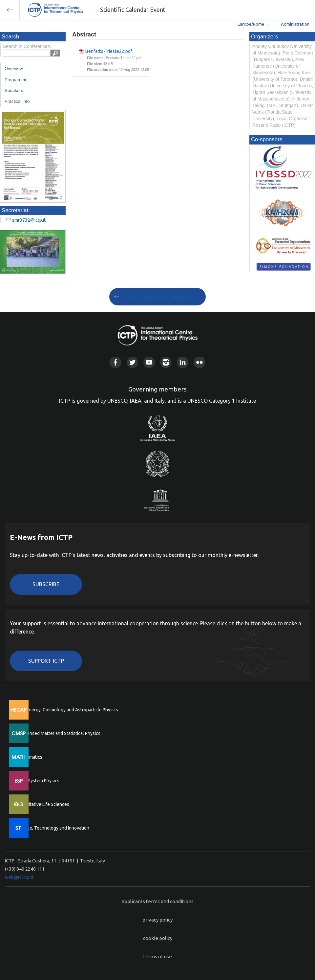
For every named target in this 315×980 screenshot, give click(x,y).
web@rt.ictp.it (19, 877)
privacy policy (157, 920)
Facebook (115, 362)
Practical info (17, 101)
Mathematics (29, 757)
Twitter (132, 362)
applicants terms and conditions (158, 901)
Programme (16, 80)
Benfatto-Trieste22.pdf (109, 51)
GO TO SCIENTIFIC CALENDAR (160, 297)
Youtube (149, 362)
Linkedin (183, 362)
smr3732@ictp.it (29, 220)
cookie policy (158, 938)
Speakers (14, 90)
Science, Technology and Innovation (53, 828)
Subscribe (46, 584)
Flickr (199, 362)
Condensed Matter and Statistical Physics (58, 733)
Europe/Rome (251, 24)
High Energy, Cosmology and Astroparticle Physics (67, 710)
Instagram (166, 362)
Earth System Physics (38, 781)
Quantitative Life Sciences (43, 804)
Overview (14, 68)
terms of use (158, 957)
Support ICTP (46, 661)
